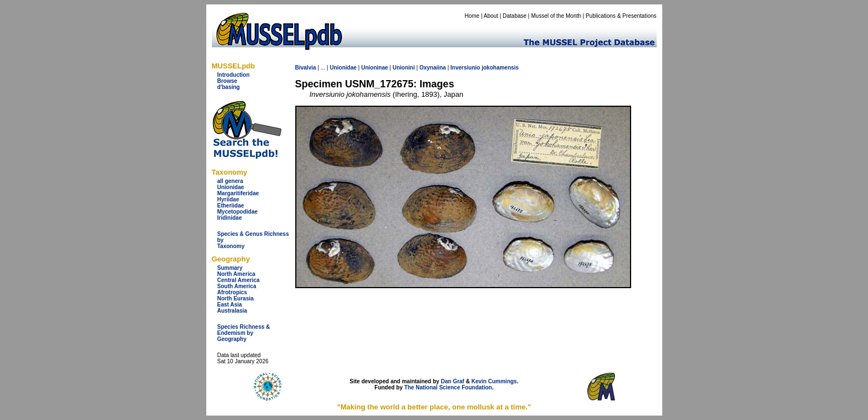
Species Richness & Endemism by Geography (244, 333)
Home (472, 16)
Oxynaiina (433, 68)
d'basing (229, 87)
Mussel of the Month (556, 16)
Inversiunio (465, 68)
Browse (227, 81)
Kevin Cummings (494, 381)
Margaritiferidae (238, 193)
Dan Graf (453, 381)
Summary (230, 268)
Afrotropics (232, 292)
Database (515, 16)
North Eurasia (236, 298)
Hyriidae (228, 199)
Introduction (234, 75)
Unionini (404, 68)
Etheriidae (231, 206)
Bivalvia (306, 68)
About (491, 16)
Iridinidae (230, 218)
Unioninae (374, 68)
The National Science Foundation (448, 387)
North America (237, 274)
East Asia (230, 305)
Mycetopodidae (238, 212)
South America (237, 286)
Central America (239, 280)
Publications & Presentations (621, 16)
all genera (230, 181)
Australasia (232, 311)
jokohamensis (500, 68)
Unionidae (231, 187)
